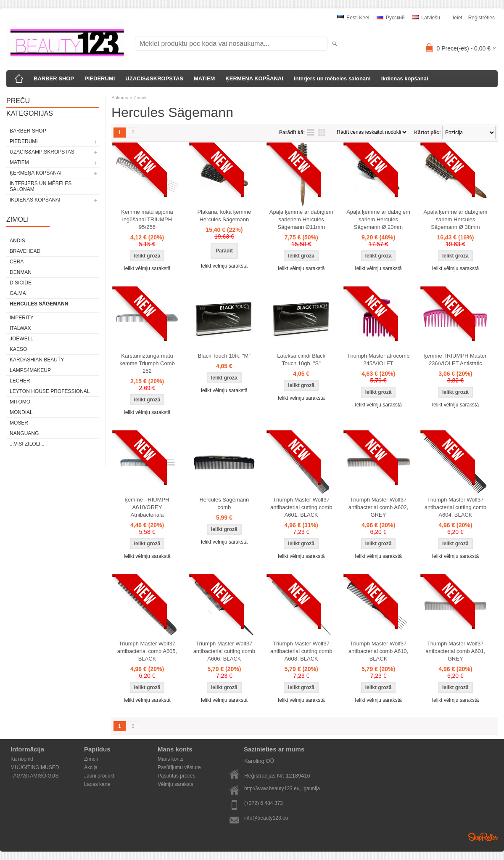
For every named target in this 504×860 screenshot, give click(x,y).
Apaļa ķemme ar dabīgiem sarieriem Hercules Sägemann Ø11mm (301, 219)
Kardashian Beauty (37, 360)
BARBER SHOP (54, 78)
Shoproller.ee (483, 837)
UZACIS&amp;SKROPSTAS (42, 152)
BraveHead (25, 251)
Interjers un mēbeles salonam (332, 78)
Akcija (91, 767)
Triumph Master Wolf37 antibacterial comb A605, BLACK (147, 651)
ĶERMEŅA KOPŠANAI (254, 78)
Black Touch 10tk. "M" (224, 356)
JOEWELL (21, 339)
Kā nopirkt (22, 759)
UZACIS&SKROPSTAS (154, 78)
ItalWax (20, 328)
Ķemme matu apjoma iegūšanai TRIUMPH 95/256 (147, 219)
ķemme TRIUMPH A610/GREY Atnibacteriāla (147, 507)
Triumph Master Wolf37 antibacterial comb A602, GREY (378, 507)
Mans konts (170, 759)
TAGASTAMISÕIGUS (34, 776)
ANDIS (17, 241)
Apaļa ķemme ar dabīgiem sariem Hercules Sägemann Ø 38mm (456, 219)
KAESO (18, 349)
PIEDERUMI (100, 78)
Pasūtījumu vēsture (179, 767)
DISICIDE (21, 283)
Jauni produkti (100, 776)
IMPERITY (22, 318)
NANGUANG (24, 433)
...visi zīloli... (27, 444)
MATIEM (204, 78)
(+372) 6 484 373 (264, 803)
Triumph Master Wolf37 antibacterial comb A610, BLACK (378, 651)
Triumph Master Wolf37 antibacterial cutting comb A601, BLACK (301, 507)
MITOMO (20, 402)
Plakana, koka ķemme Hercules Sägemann (224, 216)
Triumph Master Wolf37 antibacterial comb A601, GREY (455, 651)
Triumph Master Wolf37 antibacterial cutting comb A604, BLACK (455, 507)
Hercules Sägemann (39, 304)
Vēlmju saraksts (175, 784)
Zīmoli (140, 98)
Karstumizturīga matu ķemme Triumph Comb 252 (147, 363)
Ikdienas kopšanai (405, 78)
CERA (17, 262)
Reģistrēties (482, 18)
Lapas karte (97, 784)
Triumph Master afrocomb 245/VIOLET (378, 360)
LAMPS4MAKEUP (30, 370)
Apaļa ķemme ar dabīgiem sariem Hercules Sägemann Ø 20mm (378, 219)
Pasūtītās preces (176, 776)
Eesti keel (353, 18)
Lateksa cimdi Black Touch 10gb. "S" (301, 360)
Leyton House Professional (50, 391)
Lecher (20, 381)
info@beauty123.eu (266, 818)
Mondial (21, 412)
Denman (21, 272)
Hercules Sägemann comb (224, 503)
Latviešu (426, 18)
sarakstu (311, 133)
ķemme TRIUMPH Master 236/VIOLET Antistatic (455, 360)
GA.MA (18, 293)
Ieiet (458, 18)
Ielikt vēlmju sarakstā (147, 268)
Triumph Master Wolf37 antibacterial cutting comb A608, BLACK (301, 651)
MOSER (19, 423)
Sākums (120, 98)
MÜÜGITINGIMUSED (35, 767)
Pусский (391, 18)
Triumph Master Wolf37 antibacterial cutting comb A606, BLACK (224, 651)
